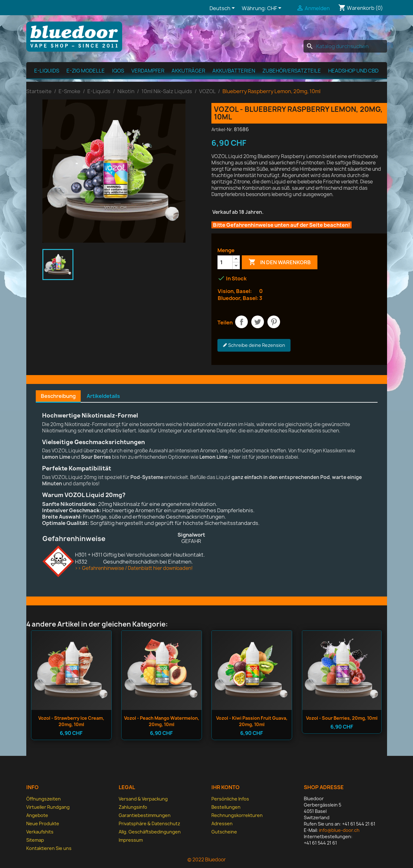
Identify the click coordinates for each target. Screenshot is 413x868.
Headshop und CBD (353, 71)
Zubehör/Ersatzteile (292, 71)
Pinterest (274, 322)
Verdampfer (148, 71)
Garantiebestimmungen (145, 815)
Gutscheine (224, 832)
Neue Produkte (43, 823)
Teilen (241, 322)
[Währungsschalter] (275, 9)
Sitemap (35, 840)
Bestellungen (226, 807)
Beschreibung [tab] (58, 396)
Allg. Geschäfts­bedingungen (150, 832)
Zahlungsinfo (133, 807)
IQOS (118, 71)
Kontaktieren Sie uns (49, 848)
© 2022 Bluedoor (206, 860)
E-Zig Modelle (86, 71)
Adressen (222, 823)
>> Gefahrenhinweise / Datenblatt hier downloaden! (134, 568)
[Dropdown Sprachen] (223, 9)
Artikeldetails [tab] (103, 396)
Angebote (37, 815)
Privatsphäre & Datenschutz (149, 823)
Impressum (131, 840)
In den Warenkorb (280, 262)
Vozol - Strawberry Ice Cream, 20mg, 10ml (71, 721)
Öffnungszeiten (44, 799)
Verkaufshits (40, 832)
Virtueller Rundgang (48, 807)
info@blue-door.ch (339, 830)
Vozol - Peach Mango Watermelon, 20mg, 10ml (162, 721)
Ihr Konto (225, 787)
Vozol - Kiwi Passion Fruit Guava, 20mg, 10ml (252, 721)
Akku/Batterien (234, 71)
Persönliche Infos (230, 799)
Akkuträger (188, 71)
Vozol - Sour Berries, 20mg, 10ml (342, 718)
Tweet (258, 322)
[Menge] (225, 262)
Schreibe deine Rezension (254, 345)
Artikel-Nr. (222, 129)
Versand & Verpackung (143, 799)
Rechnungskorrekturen (237, 815)
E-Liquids (47, 71)
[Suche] (345, 46)
